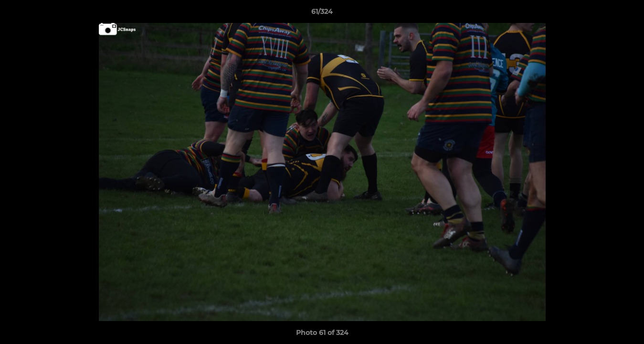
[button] (627, 14)
